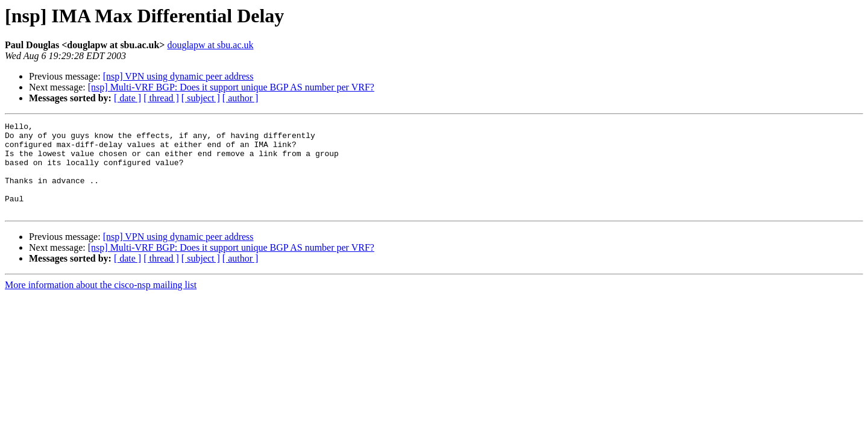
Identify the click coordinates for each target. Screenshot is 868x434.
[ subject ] (201, 98)
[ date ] (127, 98)
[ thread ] (161, 98)
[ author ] (241, 98)
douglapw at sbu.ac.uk (210, 45)
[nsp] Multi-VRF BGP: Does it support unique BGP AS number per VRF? (231, 87)
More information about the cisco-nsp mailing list (101, 303)
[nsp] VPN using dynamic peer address (178, 76)
